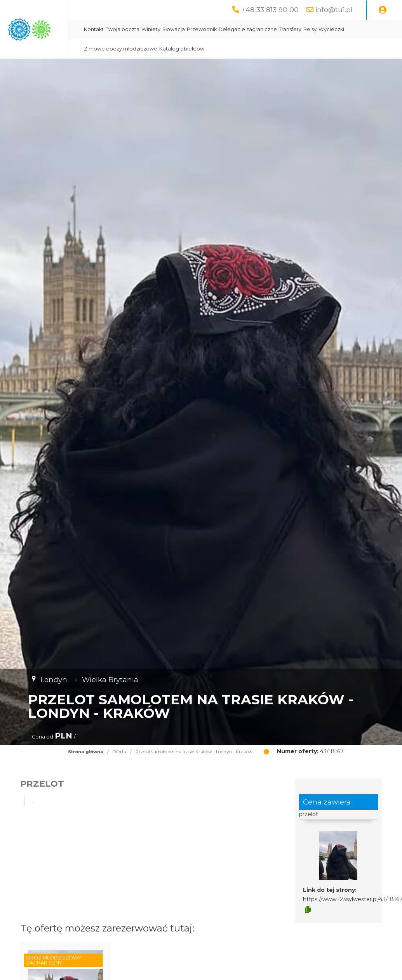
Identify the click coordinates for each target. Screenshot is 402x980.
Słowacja (245, 29)
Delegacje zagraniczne (320, 29)
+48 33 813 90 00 (270, 10)
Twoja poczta (194, 29)
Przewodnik (274, 29)
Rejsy (382, 29)
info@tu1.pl (334, 10)
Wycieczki (169, 49)
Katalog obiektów (281, 49)
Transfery (362, 29)
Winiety (223, 29)
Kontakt (166, 29)
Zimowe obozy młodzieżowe (220, 49)
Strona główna (86, 752)
